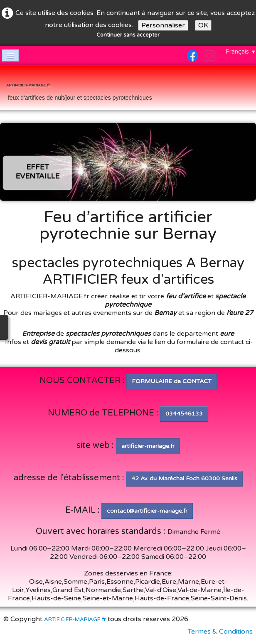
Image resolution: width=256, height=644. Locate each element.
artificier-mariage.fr (148, 446)
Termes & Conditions (220, 632)
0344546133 (184, 414)
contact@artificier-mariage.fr (147, 511)
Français (241, 52)
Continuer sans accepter (128, 35)
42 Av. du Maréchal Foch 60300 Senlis (184, 478)
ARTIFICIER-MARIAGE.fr (75, 619)
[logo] (79, 89)
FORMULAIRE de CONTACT (172, 381)
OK (203, 25)
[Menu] (10, 55)
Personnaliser (163, 25)
